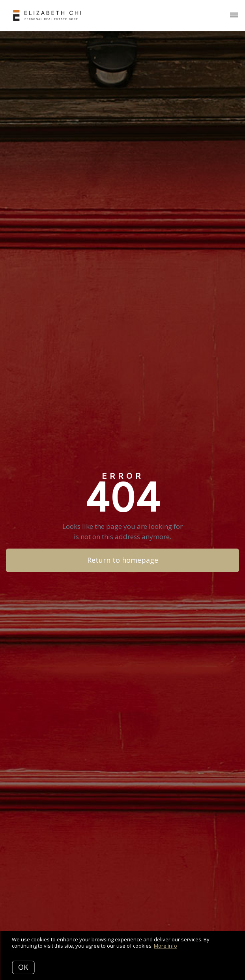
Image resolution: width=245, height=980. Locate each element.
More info (166, 946)
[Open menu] (234, 15)
